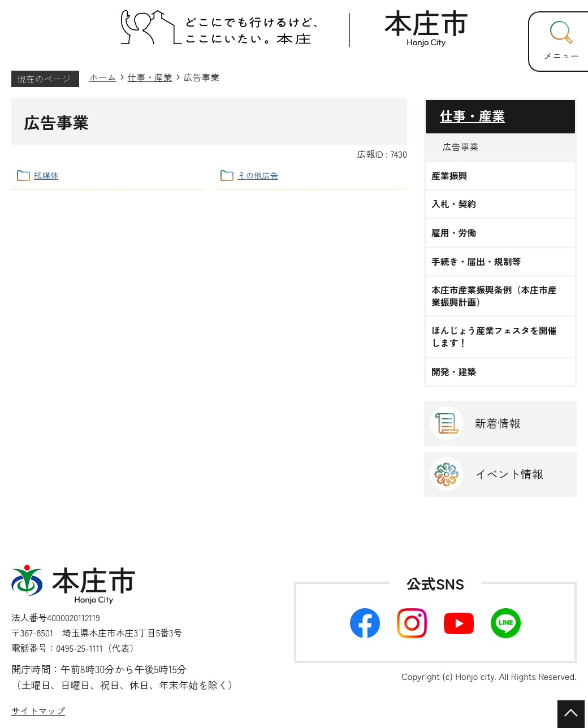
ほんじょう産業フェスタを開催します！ (494, 337)
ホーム (103, 77)
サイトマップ (38, 711)
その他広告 (258, 175)
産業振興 (449, 176)
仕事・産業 (150, 77)
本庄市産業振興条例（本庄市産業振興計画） (494, 296)
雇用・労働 (454, 233)
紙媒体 (46, 175)
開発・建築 (454, 372)
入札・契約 (454, 204)
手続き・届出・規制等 (476, 262)
